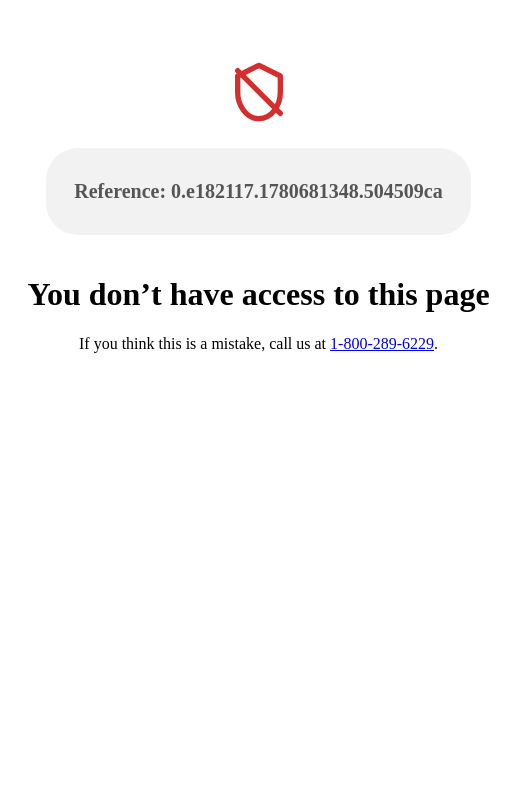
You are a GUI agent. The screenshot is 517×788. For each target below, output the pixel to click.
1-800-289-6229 (382, 343)
